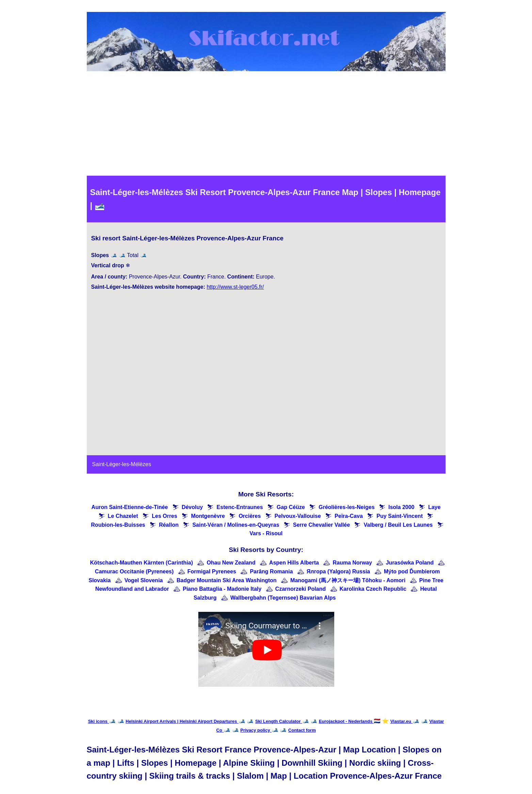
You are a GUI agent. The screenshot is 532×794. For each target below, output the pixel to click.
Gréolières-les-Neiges (347, 507)
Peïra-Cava (349, 516)
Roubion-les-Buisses (118, 525)
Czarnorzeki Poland (301, 589)
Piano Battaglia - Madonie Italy (222, 589)
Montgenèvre (208, 516)
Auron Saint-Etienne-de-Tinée (130, 507)
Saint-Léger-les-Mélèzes (122, 464)
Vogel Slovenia (144, 580)
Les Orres (165, 516)
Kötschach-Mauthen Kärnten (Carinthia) (142, 563)
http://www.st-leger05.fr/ (235, 287)
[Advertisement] (266, 125)
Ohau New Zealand (231, 563)
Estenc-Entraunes (240, 507)
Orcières (250, 516)
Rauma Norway (352, 563)
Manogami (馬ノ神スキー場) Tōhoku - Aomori (348, 580)
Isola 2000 (401, 507)
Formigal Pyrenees (212, 571)
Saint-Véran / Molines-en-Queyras (236, 525)
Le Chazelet (123, 516)
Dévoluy (192, 507)
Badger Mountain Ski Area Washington (227, 580)
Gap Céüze (291, 507)
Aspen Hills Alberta (294, 563)
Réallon (169, 525)
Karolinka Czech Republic (373, 589)
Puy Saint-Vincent (400, 516)
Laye (434, 507)
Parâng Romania (271, 571)
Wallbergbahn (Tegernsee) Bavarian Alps (283, 598)
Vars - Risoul (266, 533)
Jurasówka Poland (410, 563)
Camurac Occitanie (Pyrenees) (134, 571)
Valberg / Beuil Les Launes (398, 525)
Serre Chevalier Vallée (321, 525)
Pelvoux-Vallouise (298, 516)
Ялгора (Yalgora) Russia (338, 571)
